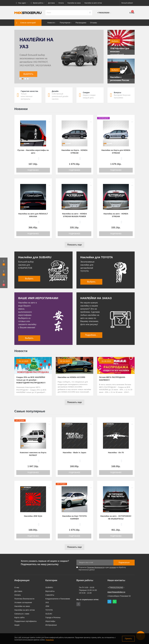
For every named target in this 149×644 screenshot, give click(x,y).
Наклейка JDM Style (33, 516)
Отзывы (94, 23)
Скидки (86, 92)
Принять (128, 639)
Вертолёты (50, 591)
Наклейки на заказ (74, 3)
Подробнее (33, 170)
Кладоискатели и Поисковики (58, 599)
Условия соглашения (23, 602)
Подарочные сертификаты (25, 621)
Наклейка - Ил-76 (116, 453)
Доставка (51, 3)
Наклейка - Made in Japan (74, 453)
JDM (47, 606)
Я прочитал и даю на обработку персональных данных (102, 569)
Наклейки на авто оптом (93, 3)
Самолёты (50, 595)
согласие (113, 567)
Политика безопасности (96, 567)
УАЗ (47, 602)
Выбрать (115, 41)
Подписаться (124, 562)
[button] (22, 3)
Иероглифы (50, 621)
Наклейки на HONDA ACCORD (71, 377)
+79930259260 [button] (116, 588)
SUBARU (49, 587)
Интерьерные (51, 625)
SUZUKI (49, 614)
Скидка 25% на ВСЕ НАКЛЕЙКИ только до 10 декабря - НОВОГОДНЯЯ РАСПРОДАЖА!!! (31, 380)
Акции (17, 625)
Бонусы (118, 92)
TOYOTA (49, 610)
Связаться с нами (22, 614)
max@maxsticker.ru (116, 592)
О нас (17, 587)
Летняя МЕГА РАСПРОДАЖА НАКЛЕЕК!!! (112, 379)
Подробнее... (91, 335)
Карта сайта (19, 617)
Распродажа (81, 23)
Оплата (61, 3)
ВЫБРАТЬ (28, 74)
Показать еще (74, 245)
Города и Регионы (53, 617)
